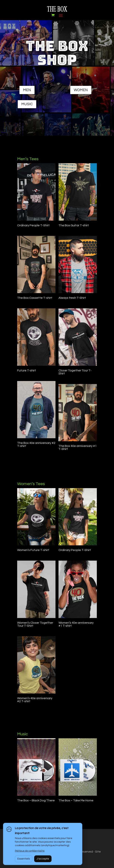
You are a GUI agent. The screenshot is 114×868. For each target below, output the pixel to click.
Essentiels (24, 859)
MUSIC (27, 104)
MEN (27, 90)
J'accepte (43, 859)
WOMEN (81, 90)
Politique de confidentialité (30, 851)
